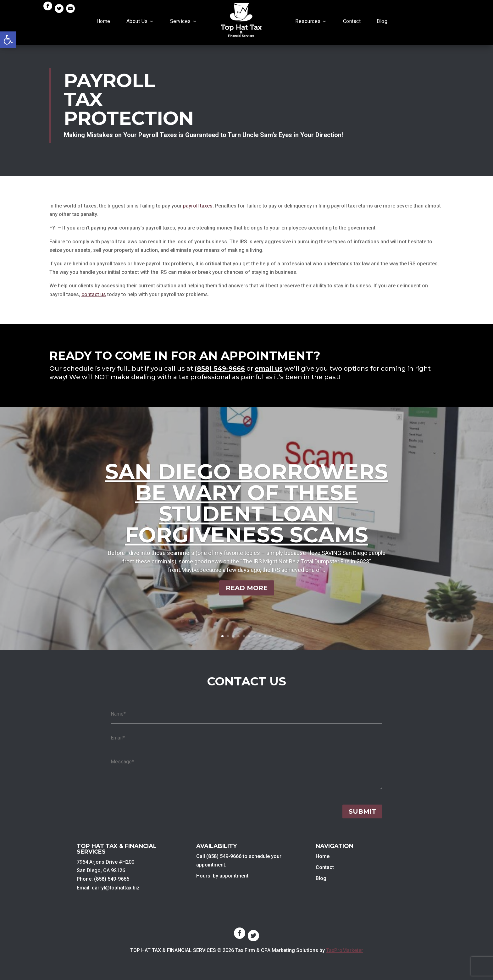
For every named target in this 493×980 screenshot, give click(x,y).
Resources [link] (308, 21)
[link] (8, 40)
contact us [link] (94, 294)
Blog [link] (382, 21)
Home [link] (103, 21)
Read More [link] (247, 588)
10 (271, 636)
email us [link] (269, 368)
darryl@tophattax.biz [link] (116, 888)
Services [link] (180, 21)
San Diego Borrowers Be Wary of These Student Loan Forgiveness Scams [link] (246, 503)
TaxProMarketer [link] (345, 950)
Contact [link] (352, 21)
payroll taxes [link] (198, 206)
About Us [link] (137, 21)
